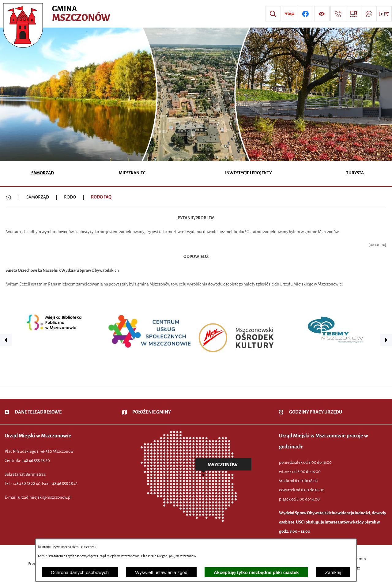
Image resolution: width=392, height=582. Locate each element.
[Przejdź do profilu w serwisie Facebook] (306, 14)
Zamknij (333, 572)
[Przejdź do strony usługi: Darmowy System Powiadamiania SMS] (369, 14)
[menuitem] (43, 174)
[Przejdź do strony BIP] (289, 14)
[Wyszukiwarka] (273, 14)
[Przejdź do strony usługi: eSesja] (353, 14)
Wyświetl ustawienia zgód (161, 572)
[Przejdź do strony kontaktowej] (338, 14)
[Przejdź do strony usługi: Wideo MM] (384, 14)
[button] (6, 340)
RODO (70, 197)
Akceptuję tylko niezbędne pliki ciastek (256, 572)
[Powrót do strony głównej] (9, 197)
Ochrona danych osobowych (80, 572)
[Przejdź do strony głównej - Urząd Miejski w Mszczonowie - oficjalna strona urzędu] (57, 14)
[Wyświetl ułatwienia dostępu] (322, 14)
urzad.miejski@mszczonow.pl (45, 497)
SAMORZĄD (38, 197)
